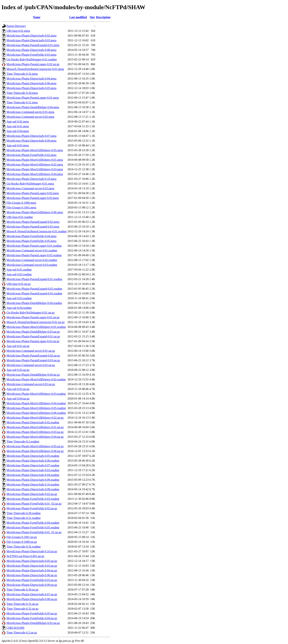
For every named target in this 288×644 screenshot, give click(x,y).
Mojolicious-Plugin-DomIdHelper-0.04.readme (34, 303)
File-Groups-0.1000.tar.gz (22, 542)
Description (103, 17)
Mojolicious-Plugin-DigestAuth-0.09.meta (31, 141)
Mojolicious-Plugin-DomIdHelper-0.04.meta (33, 107)
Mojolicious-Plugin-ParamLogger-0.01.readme (34, 246)
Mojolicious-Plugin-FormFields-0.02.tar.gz (32, 508)
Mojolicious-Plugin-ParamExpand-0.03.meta (33, 227)
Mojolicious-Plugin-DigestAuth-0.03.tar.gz (32, 566)
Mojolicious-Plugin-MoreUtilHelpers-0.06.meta (35, 212)
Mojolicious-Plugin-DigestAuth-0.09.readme (33, 480)
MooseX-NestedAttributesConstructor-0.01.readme (37, 231)
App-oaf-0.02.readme (19, 274)
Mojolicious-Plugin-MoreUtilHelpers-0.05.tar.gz (35, 446)
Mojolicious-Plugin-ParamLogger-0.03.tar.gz (33, 341)
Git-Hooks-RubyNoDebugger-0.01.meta (30, 184)
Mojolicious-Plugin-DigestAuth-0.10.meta (31, 179)
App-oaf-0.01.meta (18, 126)
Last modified (78, 17)
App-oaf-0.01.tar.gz (18, 346)
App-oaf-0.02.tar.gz (18, 370)
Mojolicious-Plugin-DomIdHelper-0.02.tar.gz (33, 623)
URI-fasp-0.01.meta (18, 31)
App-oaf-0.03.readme (19, 298)
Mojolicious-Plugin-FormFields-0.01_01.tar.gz (34, 532)
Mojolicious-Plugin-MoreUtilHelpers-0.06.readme (36, 413)
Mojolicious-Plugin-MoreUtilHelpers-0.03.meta (35, 169)
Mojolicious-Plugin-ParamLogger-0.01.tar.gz (33, 317)
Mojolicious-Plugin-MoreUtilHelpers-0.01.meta (35, 160)
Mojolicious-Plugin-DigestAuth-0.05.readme (33, 456)
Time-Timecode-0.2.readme (23, 441)
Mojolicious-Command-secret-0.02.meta (30, 117)
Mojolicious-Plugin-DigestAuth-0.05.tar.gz (32, 561)
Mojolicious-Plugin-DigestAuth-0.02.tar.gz (32, 494)
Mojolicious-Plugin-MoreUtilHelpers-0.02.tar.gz (35, 418)
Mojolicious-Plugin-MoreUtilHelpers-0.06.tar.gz (35, 451)
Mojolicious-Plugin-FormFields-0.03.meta (31, 55)
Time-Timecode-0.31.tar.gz (22, 604)
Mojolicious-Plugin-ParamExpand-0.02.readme (34, 289)
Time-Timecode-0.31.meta (22, 102)
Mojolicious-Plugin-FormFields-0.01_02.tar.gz (34, 504)
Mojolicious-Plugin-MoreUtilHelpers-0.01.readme (36, 327)
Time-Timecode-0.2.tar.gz (22, 633)
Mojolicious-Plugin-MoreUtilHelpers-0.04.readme (36, 403)
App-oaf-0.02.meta (18, 122)
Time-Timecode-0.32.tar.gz (22, 609)
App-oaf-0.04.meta (18, 131)
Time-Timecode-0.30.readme (24, 513)
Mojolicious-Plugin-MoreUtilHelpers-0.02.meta (35, 164)
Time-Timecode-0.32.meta (22, 74)
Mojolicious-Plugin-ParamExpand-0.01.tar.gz (33, 336)
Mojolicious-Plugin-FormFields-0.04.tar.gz (32, 618)
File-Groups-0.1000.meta (21, 203)
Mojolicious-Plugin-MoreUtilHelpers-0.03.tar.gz (35, 432)
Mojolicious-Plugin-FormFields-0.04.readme (33, 523)
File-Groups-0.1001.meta (21, 207)
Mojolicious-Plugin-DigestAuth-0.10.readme (33, 484)
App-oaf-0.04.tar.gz (18, 399)
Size (92, 17)
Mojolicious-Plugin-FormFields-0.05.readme (33, 527)
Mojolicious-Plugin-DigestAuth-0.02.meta (31, 36)
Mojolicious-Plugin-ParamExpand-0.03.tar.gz (33, 360)
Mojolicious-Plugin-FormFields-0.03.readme (33, 499)
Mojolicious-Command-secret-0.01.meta (30, 112)
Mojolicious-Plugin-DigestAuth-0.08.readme (33, 489)
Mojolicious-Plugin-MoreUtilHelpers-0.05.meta (35, 150)
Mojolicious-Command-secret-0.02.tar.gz (31, 365)
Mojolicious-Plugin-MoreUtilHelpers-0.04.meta (35, 174)
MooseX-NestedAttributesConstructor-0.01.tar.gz (36, 322)
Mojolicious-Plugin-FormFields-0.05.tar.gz (32, 613)
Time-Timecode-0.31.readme (24, 518)
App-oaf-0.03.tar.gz (18, 389)
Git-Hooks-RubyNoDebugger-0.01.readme (32, 59)
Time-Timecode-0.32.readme (24, 547)
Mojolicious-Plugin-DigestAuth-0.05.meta (31, 88)
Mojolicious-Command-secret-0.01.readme (32, 250)
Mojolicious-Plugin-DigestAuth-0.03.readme (33, 470)
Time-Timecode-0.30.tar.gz (22, 590)
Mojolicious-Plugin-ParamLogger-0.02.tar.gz (33, 64)
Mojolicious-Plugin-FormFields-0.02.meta (31, 155)
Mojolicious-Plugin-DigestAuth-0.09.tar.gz (32, 585)
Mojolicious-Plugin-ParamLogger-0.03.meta (33, 198)
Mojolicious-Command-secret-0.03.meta (30, 188)
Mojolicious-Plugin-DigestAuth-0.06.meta (31, 83)
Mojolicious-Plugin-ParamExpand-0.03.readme (34, 293)
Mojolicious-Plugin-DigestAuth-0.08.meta (31, 50)
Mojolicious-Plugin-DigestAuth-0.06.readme (33, 461)
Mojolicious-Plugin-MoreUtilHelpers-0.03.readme (36, 394)
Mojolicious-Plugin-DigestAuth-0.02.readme (33, 422)
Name (37, 17)
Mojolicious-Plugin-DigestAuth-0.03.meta (31, 40)
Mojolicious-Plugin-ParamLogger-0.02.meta (33, 193)
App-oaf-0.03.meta (18, 145)
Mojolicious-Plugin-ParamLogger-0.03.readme (34, 255)
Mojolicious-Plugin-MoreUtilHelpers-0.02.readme (36, 379)
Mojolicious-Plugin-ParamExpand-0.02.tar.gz (33, 356)
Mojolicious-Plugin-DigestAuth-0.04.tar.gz (32, 570)
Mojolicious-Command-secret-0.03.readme (32, 265)
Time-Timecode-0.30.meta (22, 93)
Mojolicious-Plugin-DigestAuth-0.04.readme (33, 475)
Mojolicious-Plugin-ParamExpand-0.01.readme (34, 279)
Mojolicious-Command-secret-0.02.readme (32, 260)
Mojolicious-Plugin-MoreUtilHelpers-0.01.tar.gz (35, 427)
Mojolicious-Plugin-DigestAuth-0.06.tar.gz (32, 575)
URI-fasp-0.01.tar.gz (19, 284)
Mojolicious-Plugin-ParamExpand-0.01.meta (33, 45)
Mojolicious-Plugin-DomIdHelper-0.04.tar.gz (33, 375)
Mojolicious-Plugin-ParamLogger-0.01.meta (33, 98)
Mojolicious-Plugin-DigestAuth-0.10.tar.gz (32, 551)
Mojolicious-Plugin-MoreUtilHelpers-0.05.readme (36, 408)
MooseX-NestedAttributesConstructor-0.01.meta (35, 69)
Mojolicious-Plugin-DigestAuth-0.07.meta (31, 136)
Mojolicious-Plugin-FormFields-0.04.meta (31, 236)
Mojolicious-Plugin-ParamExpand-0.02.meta (33, 222)
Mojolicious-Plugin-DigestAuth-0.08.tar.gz (32, 599)
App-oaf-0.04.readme (19, 308)
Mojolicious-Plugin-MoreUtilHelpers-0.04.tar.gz (35, 437)
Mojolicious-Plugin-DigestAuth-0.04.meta (31, 79)
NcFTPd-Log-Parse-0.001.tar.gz (25, 556)
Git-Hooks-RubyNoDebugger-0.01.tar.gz (30, 313)
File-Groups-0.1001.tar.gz (22, 537)
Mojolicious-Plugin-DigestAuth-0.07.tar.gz (32, 594)
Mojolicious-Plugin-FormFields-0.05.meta (31, 241)
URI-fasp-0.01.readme (20, 217)
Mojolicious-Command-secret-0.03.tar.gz (31, 384)
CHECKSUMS (15, 628)
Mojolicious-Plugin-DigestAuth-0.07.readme (33, 465)
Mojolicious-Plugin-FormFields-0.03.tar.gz (32, 580)
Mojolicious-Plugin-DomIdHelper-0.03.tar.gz (33, 332)
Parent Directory (16, 26)
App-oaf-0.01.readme (19, 270)
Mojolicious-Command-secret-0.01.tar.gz (31, 351)
